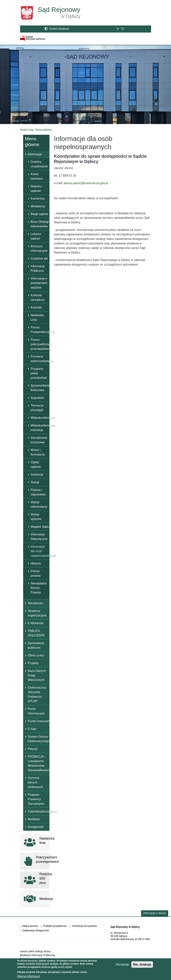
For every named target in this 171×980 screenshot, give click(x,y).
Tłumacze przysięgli (37, 408)
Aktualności (36, 603)
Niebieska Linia (37, 317)
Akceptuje (122, 966)
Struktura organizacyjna (37, 613)
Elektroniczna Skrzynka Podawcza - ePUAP (37, 694)
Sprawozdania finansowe (40, 388)
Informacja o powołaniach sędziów (39, 283)
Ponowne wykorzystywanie (40, 359)
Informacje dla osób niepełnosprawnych (40, 551)
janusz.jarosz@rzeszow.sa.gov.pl (86, 183)
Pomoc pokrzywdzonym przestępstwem (40, 344)
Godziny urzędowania (39, 164)
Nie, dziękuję (142, 966)
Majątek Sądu (40, 527)
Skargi (35, 482)
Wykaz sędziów (36, 517)
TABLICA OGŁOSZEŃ (36, 633)
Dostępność (36, 827)
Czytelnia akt (39, 258)
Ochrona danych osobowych (35, 782)
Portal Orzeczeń (39, 721)
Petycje (33, 749)
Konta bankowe (37, 176)
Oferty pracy (36, 655)
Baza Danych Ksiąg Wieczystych (37, 675)
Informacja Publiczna (38, 268)
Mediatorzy (38, 206)
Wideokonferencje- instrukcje (40, 428)
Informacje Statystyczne (39, 537)
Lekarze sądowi (36, 236)
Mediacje (34, 819)
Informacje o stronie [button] (155, 913)
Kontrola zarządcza (38, 297)
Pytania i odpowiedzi (38, 492)
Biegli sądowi (39, 214)
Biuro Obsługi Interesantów (40, 224)
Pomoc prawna (36, 573)
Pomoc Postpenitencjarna (40, 330)
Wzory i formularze (38, 452)
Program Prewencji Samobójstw (36, 799)
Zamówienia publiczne (36, 645)
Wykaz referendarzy (39, 504)
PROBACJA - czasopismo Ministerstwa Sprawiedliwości (39, 763)
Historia (36, 563)
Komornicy (38, 199)
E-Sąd (32, 729)
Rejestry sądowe (36, 189)
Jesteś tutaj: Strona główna (36, 130)
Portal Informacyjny (36, 711)
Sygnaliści (37, 398)
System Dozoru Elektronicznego (39, 739)
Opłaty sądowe (36, 464)
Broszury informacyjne (39, 248)
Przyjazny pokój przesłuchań (39, 373)
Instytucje (37, 474)
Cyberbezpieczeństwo (39, 811)
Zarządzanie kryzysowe (39, 440)
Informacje (35, 154)
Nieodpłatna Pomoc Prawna (39, 588)
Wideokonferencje (40, 418)
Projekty (33, 663)
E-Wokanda (36, 623)
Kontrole (36, 307)
